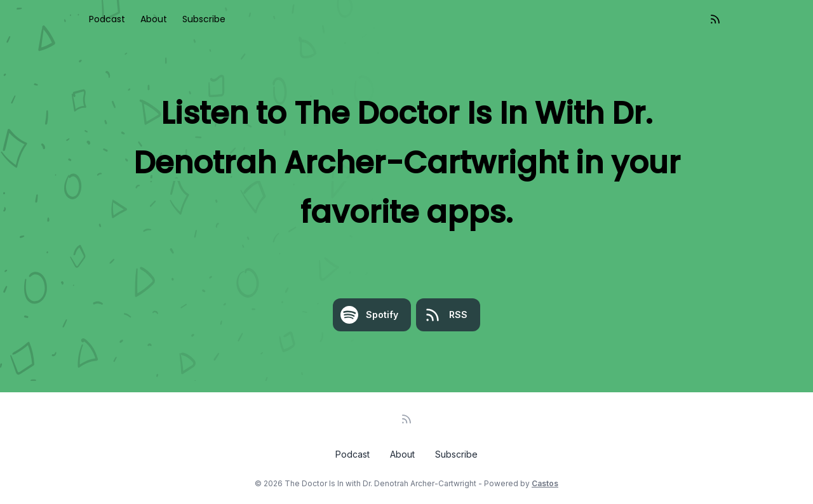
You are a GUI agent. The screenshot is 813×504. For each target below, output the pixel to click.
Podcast (107, 19)
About (154, 19)
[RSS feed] (715, 19)
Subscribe (204, 19)
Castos (545, 483)
